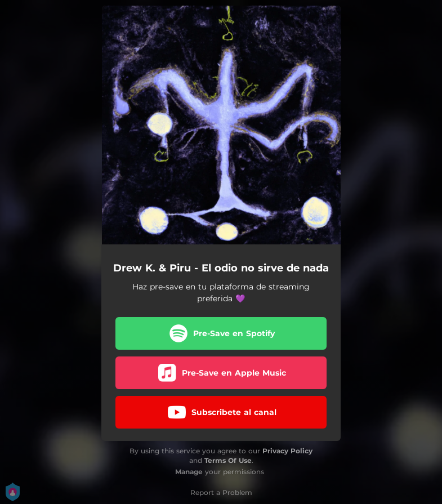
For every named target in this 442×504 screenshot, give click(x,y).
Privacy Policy (287, 451)
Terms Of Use (228, 460)
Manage (189, 472)
